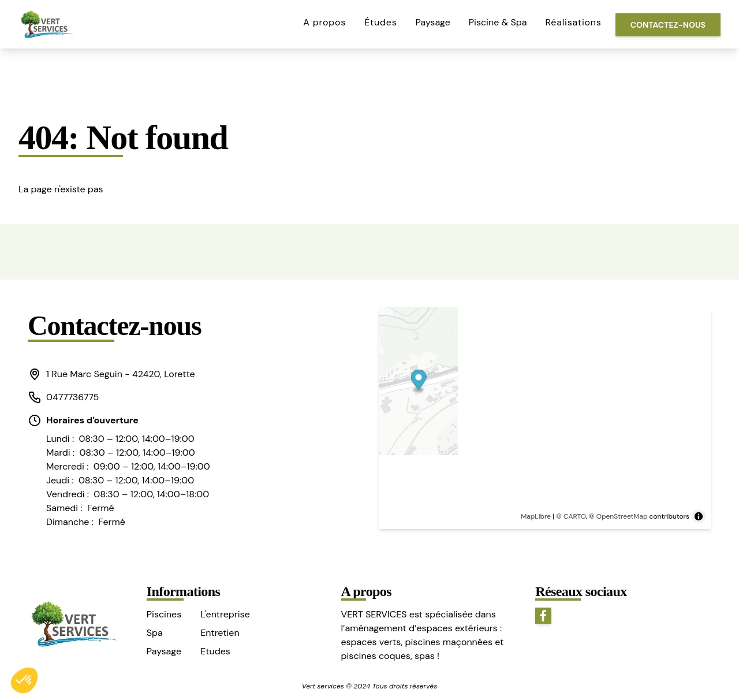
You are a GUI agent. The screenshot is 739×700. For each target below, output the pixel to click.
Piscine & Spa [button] (498, 22)
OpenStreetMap (622, 516)
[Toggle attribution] (699, 516)
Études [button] (380, 22)
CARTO (575, 516)
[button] (119, 374)
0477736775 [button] (63, 397)
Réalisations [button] (574, 22)
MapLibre (536, 516)
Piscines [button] (164, 614)
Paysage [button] (433, 22)
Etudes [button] (215, 651)
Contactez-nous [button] (668, 25)
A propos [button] (324, 22)
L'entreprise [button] (225, 614)
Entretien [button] (220, 633)
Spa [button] (155, 633)
